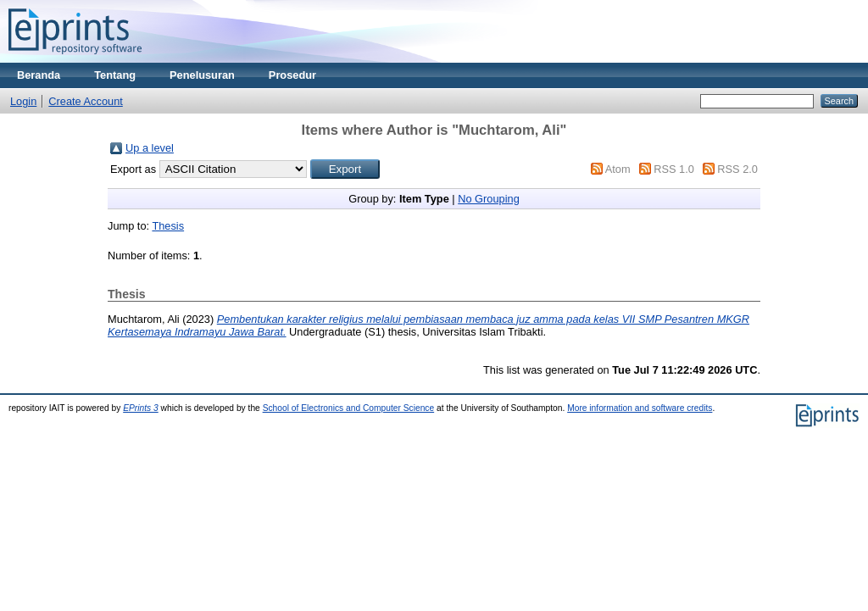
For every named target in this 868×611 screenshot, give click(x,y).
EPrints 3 (141, 408)
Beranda (39, 75)
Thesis (168, 226)
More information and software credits (640, 408)
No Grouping (489, 199)
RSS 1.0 (674, 169)
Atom (618, 169)
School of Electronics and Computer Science (349, 408)
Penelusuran (202, 75)
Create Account (86, 101)
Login (23, 101)
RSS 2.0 (737, 169)
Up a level (150, 148)
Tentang (115, 75)
